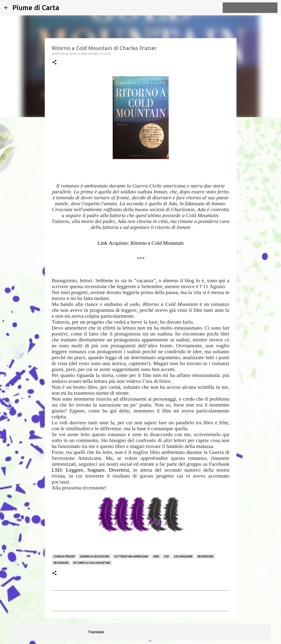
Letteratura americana (131, 556)
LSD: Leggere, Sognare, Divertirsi (90, 470)
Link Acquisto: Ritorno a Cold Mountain (140, 243)
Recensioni (61, 563)
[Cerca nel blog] (254, 8)
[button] (54, 63)
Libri (156, 556)
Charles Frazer (64, 556)
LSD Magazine (183, 556)
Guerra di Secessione (95, 556)
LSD (166, 556)
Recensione (206, 556)
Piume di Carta (36, 7)
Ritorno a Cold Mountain (92, 563)
